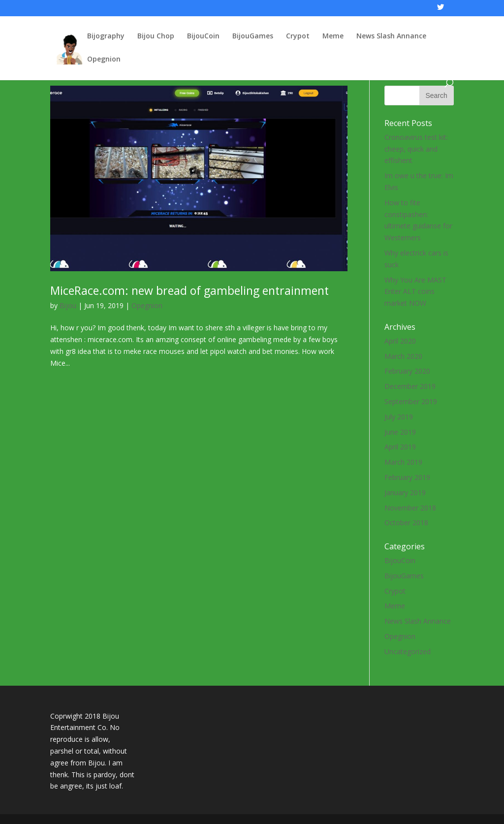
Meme (333, 36)
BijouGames (253, 36)
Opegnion (104, 60)
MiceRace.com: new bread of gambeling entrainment (189, 290)
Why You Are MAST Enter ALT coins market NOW (415, 292)
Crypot (298, 36)
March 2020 (403, 356)
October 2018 (406, 523)
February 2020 (407, 371)
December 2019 (410, 386)
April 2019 (400, 447)
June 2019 (400, 432)
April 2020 (400, 341)
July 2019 (399, 417)
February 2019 (407, 477)
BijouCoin (203, 36)
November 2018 (410, 508)
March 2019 (403, 462)
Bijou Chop (156, 36)
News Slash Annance (391, 36)
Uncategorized (408, 651)
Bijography (106, 36)
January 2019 (405, 492)
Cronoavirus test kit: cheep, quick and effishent (416, 149)
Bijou (68, 305)
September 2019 (411, 401)
